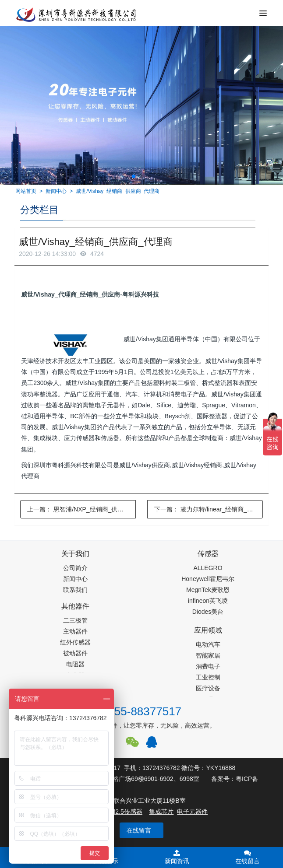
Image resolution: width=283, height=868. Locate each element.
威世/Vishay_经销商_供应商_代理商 (118, 191)
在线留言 (139, 830)
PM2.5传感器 (124, 812)
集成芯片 (161, 812)
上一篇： (81, 509)
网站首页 (26, 191)
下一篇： (209, 509)
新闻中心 (56, 191)
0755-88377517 (141, 711)
